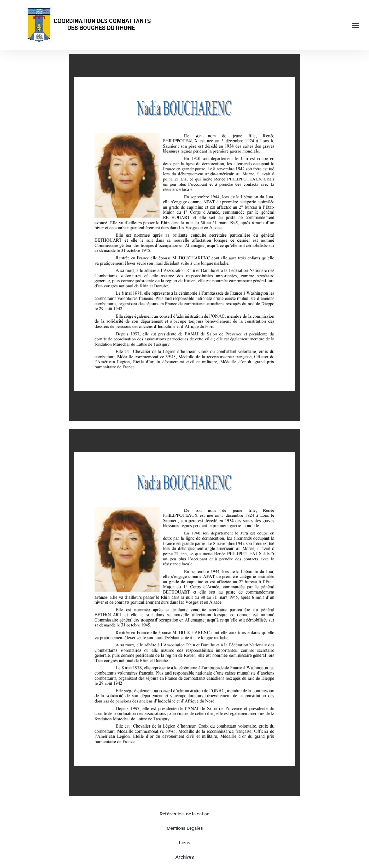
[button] (356, 25)
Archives (185, 857)
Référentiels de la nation (184, 814)
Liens (185, 843)
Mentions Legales (185, 828)
